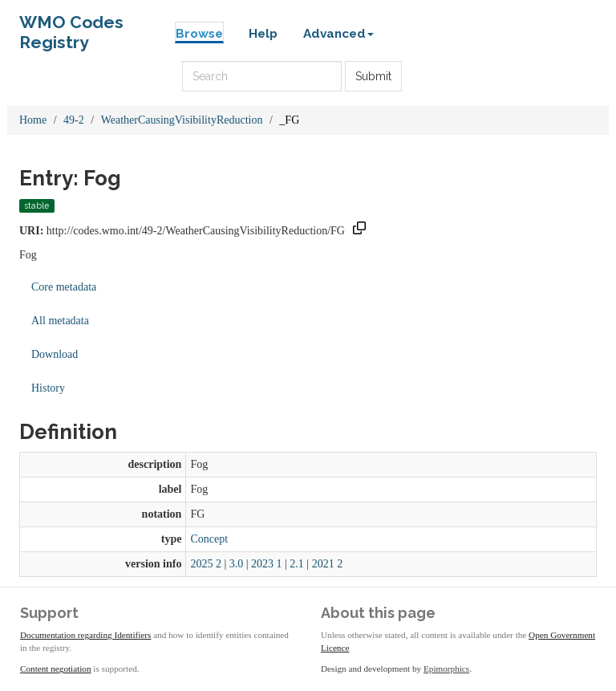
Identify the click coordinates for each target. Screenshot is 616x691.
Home (33, 120)
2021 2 (328, 564)
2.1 (297, 564)
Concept (209, 539)
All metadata (60, 321)
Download (55, 354)
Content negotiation (56, 669)
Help (263, 34)
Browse (199, 34)
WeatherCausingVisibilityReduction (182, 120)
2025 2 (206, 564)
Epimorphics (446, 669)
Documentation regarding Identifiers (85, 635)
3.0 (237, 564)
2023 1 (267, 564)
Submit (373, 76)
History (48, 388)
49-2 (74, 120)
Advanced (338, 34)
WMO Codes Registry (71, 26)
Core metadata (64, 287)
